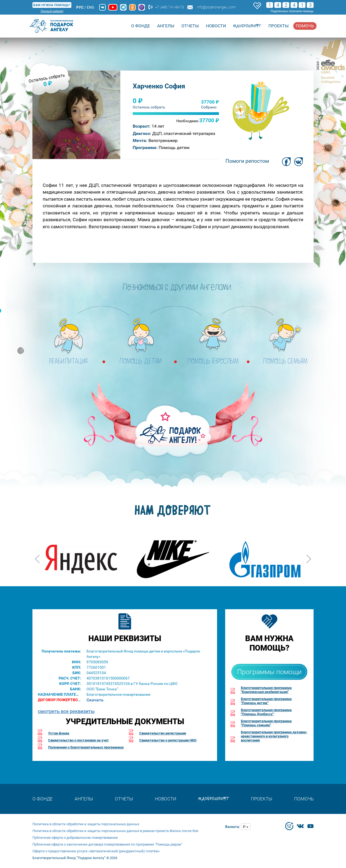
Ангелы (166, 26)
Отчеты (190, 26)
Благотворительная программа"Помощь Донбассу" (266, 712)
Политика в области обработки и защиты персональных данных (86, 824)
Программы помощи (269, 672)
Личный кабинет (52, 11)
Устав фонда (59, 733)
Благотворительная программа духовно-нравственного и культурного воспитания (274, 736)
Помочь (305, 26)
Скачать (95, 700)
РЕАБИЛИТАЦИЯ (69, 362)
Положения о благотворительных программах (86, 747)
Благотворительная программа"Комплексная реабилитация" (266, 690)
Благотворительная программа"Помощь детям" (266, 701)
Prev (37, 557)
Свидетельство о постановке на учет (79, 740)
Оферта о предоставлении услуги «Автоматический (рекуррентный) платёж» (96, 851)
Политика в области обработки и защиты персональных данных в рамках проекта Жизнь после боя (115, 831)
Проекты (279, 26)
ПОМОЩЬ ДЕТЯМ (141, 362)
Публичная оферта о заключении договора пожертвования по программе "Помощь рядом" (107, 844)
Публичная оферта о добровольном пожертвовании (75, 838)
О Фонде (141, 26)
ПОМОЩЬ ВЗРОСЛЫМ (213, 362)
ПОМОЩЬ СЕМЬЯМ (285, 362)
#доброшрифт (247, 26)
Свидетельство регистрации (163, 733)
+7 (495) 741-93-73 (169, 7)
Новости (216, 26)
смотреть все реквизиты (66, 711)
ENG (91, 7)
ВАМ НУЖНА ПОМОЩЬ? (52, 5)
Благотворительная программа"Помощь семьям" (266, 723)
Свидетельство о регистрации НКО (168, 740)
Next (309, 557)
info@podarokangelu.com (216, 7)
